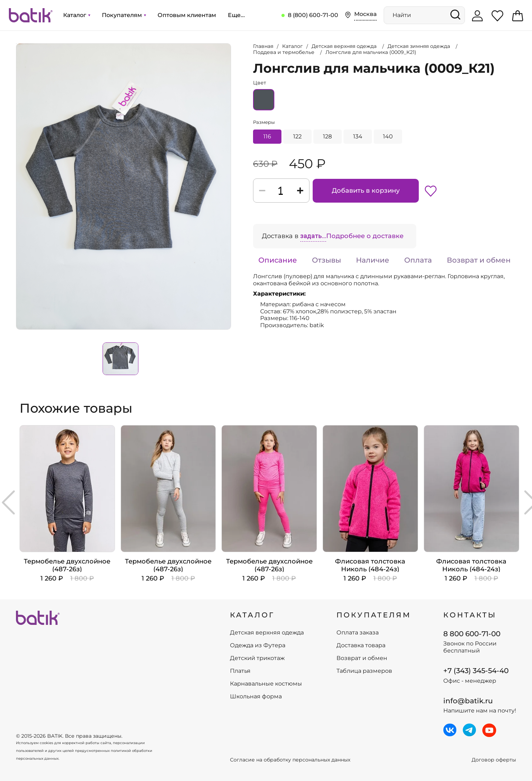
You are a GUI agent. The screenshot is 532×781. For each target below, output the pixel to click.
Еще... (236, 15)
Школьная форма (256, 697)
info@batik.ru (468, 701)
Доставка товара (361, 645)
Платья (240, 671)
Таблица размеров (364, 671)
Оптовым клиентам (187, 15)
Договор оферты (494, 760)
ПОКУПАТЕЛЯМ (374, 615)
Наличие (373, 260)
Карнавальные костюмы (266, 684)
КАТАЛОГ (252, 615)
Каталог (77, 15)
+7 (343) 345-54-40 (476, 671)
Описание (278, 260)
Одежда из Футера (258, 645)
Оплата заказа (358, 633)
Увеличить (16, 44)
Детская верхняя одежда (267, 633)
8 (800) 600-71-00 (313, 15)
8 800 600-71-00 (472, 634)
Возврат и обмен (479, 260)
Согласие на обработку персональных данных (290, 760)
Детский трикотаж (257, 658)
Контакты (470, 615)
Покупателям (124, 15)
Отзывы (327, 260)
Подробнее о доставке (365, 236)
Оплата (418, 260)
